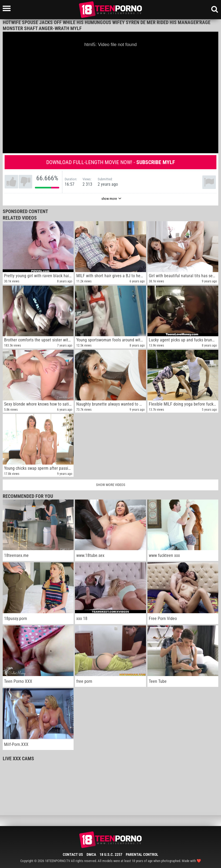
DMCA (91, 854)
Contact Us (73, 854)
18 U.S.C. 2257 (111, 854)
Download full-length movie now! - (111, 162)
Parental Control (142, 854)
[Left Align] (8, 8)
